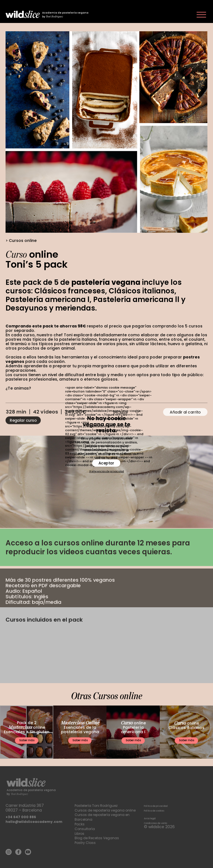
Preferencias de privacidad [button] (107, 472)
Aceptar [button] (106, 463)
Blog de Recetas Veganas (99, 838)
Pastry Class (86, 843)
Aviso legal (154, 813)
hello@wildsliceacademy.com (37, 817)
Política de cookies (162, 805)
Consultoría (86, 829)
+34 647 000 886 (22, 812)
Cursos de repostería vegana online (103, 808)
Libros (80, 833)
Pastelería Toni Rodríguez (99, 801)
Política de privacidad (165, 801)
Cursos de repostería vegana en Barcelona (106, 817)
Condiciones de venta (165, 818)
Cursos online (23, 241)
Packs (80, 824)
